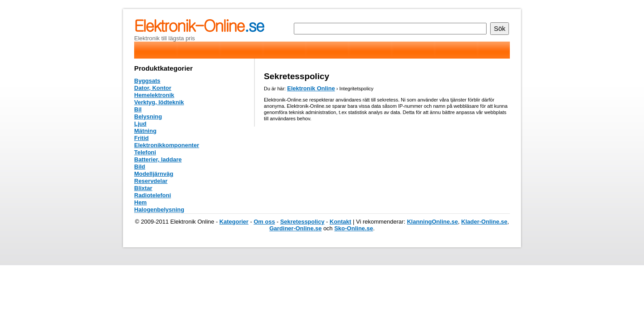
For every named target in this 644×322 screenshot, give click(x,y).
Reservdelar (151, 181)
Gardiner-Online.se (295, 228)
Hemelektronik (154, 95)
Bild (140, 167)
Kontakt (340, 222)
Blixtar (143, 188)
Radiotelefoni (153, 195)
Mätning (145, 131)
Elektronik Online (311, 88)
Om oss (264, 222)
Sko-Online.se (354, 228)
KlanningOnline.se (432, 222)
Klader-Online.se (484, 222)
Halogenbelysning (159, 210)
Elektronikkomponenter (167, 145)
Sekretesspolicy (302, 222)
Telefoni (145, 152)
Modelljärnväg (154, 174)
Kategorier (234, 222)
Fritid (142, 138)
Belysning (148, 117)
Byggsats (147, 81)
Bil (138, 109)
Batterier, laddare (158, 159)
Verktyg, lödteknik (159, 102)
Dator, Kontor (153, 88)
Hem (140, 202)
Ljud (140, 124)
